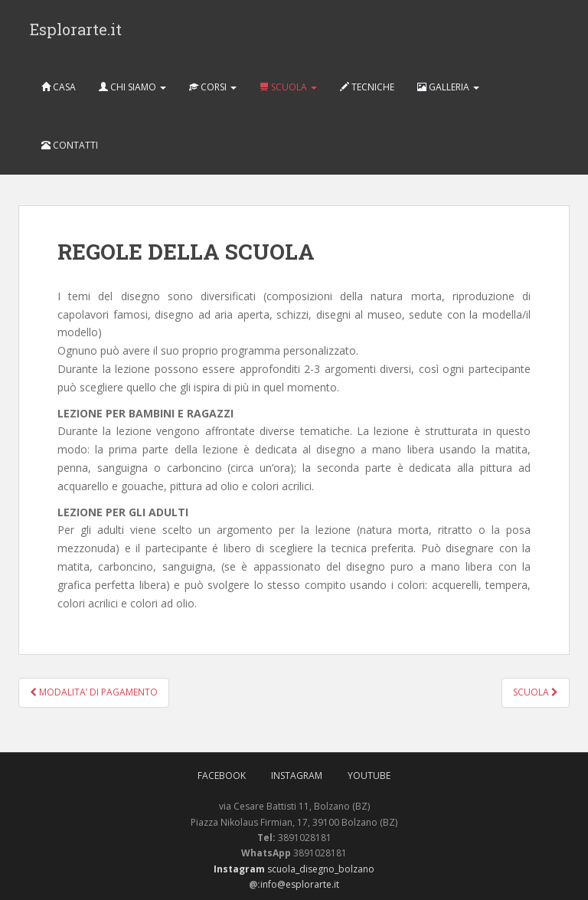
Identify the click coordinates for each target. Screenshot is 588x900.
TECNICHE (367, 87)
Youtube (369, 776)
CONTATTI (70, 145)
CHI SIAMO (132, 87)
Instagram (297, 776)
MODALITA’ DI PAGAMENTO (94, 692)
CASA (59, 87)
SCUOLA (288, 87)
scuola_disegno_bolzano (320, 869)
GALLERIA (448, 87)
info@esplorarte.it (300, 884)
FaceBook (222, 776)
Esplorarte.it (76, 29)
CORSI (213, 87)
